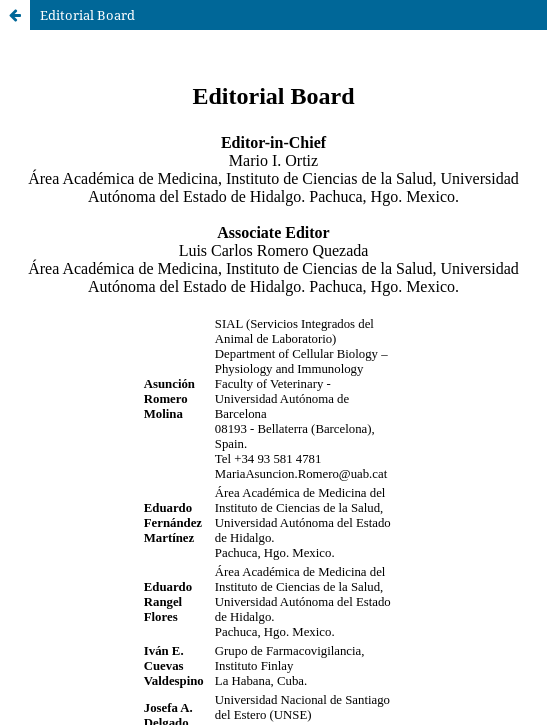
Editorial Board (87, 15)
